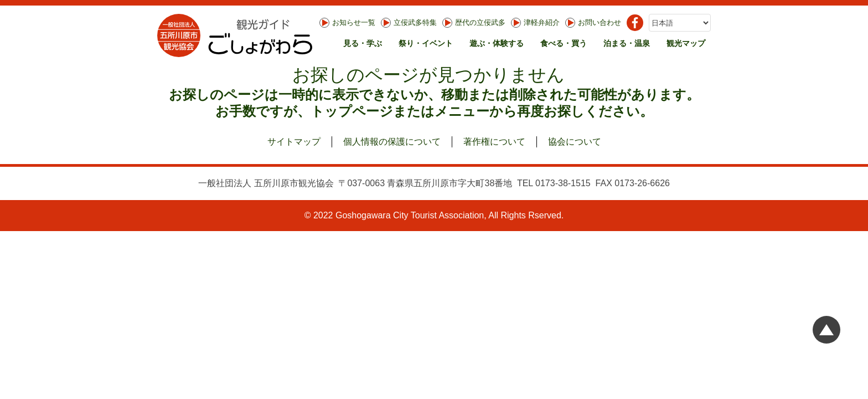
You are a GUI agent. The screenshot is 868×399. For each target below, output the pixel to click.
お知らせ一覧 (347, 23)
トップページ (352, 111)
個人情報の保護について (392, 142)
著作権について (494, 142)
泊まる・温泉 (627, 43)
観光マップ (686, 43)
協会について (575, 142)
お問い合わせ (593, 23)
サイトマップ (294, 142)
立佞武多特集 (409, 23)
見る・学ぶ (363, 43)
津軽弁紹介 (535, 23)
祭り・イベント (426, 43)
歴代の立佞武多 (474, 23)
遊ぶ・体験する (497, 43)
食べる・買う (564, 43)
